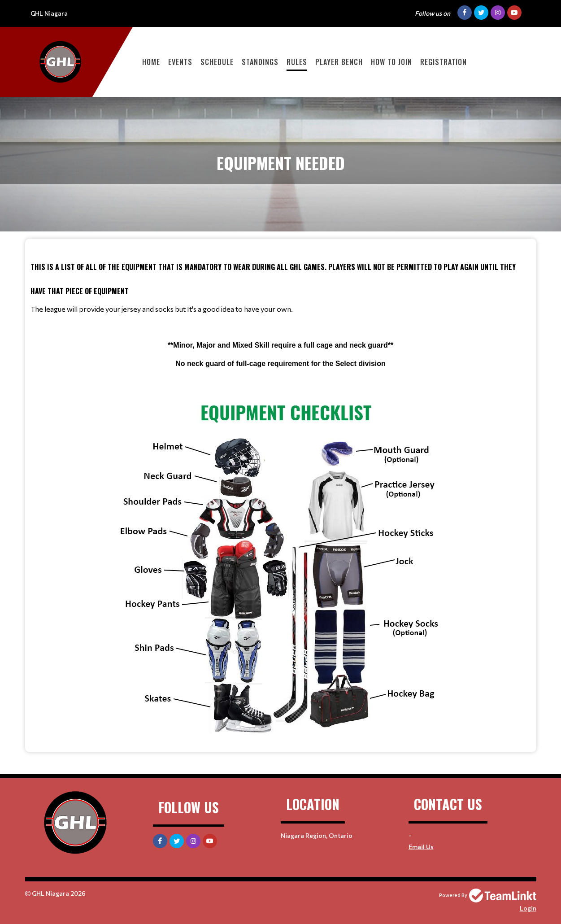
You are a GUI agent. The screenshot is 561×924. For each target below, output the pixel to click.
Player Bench (339, 62)
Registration (444, 62)
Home (151, 62)
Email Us (421, 847)
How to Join (391, 62)
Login (528, 908)
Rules (297, 62)
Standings (260, 62)
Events (180, 62)
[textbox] (281, 494)
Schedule (217, 62)
